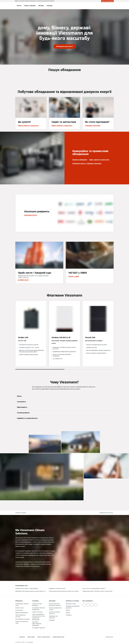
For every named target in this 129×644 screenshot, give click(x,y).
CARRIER (31, 642)
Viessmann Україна (21, 513)
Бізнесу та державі (30, 6)
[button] (106, 513)
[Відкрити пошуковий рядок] (113, 6)
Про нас (19, 6)
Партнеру (50, 6)
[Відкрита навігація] (10, 6)
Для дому (41, 6)
